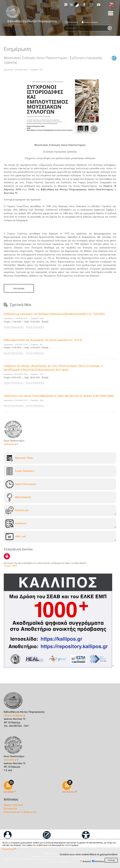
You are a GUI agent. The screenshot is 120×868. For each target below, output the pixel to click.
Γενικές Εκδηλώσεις (35, 327)
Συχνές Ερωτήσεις (20, 471)
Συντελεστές (11, 809)
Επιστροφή (19, 288)
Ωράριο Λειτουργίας (21, 484)
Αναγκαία (87, 861)
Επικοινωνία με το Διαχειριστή (20, 812)
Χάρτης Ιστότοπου (13, 805)
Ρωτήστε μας (17, 510)
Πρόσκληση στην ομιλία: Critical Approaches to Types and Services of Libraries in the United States (59, 396)
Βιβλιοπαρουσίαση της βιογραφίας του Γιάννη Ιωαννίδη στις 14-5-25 (43, 340)
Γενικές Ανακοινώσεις (14, 327)
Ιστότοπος (72, 22)
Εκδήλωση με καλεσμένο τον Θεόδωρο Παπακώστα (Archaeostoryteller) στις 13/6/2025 (54, 314)
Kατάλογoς (16, 524)
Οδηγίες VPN (10, 566)
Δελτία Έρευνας (18, 497)
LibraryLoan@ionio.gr (15, 715)
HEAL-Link (16, 537)
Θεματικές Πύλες (19, 458)
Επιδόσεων (99, 861)
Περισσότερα (8, 849)
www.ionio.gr (10, 444)
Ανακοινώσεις (90, 22)
